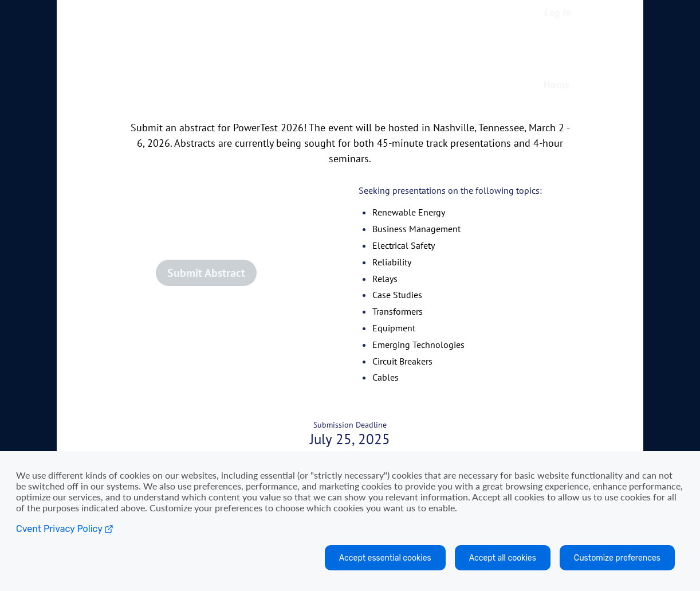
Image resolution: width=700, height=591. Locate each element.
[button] (235, 277)
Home (557, 85)
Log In (557, 12)
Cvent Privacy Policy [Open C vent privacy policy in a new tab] (65, 529)
